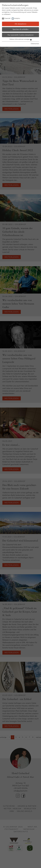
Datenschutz (35, 44)
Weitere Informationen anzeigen (21, 39)
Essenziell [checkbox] (7, 18)
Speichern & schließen (20, 29)
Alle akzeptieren (20, 24)
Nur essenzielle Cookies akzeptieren (21, 35)
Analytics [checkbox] (17, 18)
